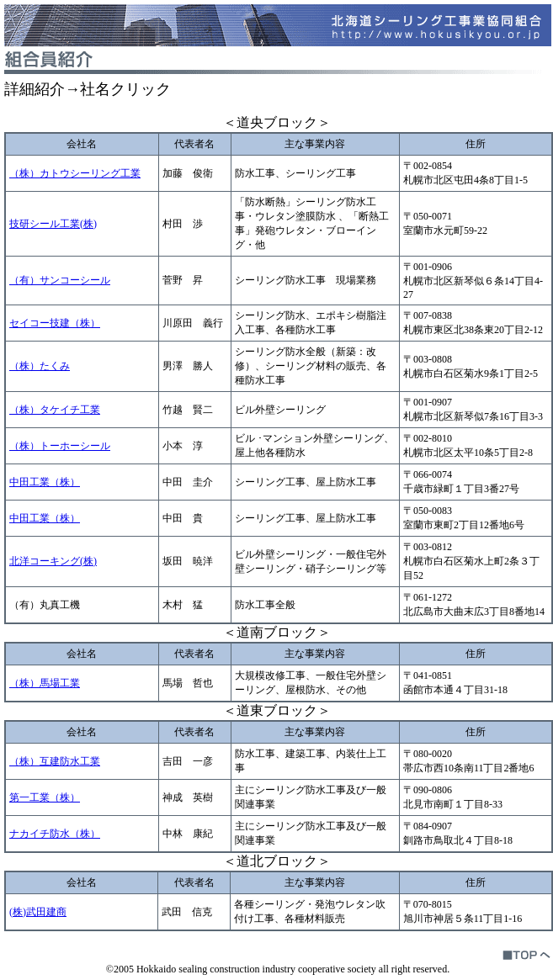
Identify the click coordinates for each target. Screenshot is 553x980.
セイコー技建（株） (55, 323)
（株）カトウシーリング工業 (75, 173)
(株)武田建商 (38, 912)
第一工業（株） (45, 797)
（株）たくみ (40, 366)
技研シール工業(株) (53, 224)
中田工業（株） (45, 482)
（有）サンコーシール (60, 280)
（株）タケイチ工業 (55, 410)
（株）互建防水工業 (55, 761)
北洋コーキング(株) (53, 561)
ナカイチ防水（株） (55, 834)
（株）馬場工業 (45, 683)
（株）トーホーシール (60, 446)
